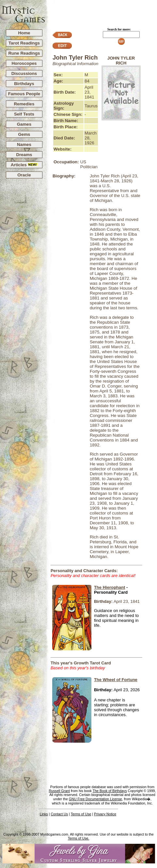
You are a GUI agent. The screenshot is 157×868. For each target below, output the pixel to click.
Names (24, 145)
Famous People (24, 94)
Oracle (24, 175)
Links (44, 814)
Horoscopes (24, 63)
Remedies (24, 104)
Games (24, 124)
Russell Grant (59, 791)
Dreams (24, 155)
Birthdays (24, 84)
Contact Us (59, 814)
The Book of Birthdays (110, 791)
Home (24, 33)
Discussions (24, 73)
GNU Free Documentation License (95, 799)
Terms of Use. (79, 838)
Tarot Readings (24, 43)
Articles (24, 165)
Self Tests (24, 114)
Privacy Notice (105, 814)
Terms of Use (81, 814)
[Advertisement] (101, 10)
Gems (24, 134)
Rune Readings (24, 53)
